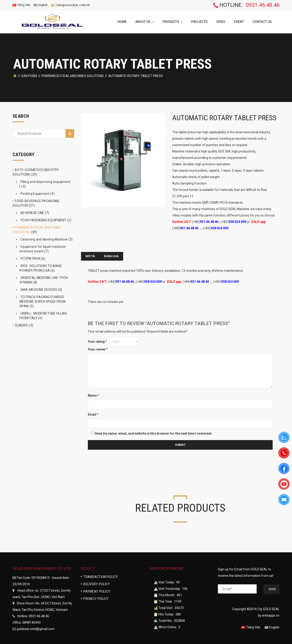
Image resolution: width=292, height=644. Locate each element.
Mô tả (90, 256)
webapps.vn (271, 615)
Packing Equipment (35, 193)
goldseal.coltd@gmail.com (36, 629)
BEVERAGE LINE (32, 213)
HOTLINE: (246, 5)
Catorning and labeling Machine (44, 239)
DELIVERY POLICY (96, 584)
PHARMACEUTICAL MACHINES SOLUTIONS (73, 76)
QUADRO (22, 325)
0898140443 (31, 622)
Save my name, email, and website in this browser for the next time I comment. (154, 433)
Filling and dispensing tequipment (46, 182)
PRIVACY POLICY (96, 599)
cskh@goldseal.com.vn (73, 5)
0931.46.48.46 (39, 616)
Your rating (97, 341)
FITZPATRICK (30, 258)
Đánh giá (111, 256)
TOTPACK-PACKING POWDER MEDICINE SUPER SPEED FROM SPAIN (42, 301)
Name (93, 395)
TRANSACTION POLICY (100, 577)
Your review (98, 349)
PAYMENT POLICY (97, 591)
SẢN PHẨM (29, 76)
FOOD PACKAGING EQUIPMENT (43, 220)
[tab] (90, 256)
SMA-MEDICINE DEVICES (39, 289)
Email (93, 414)
